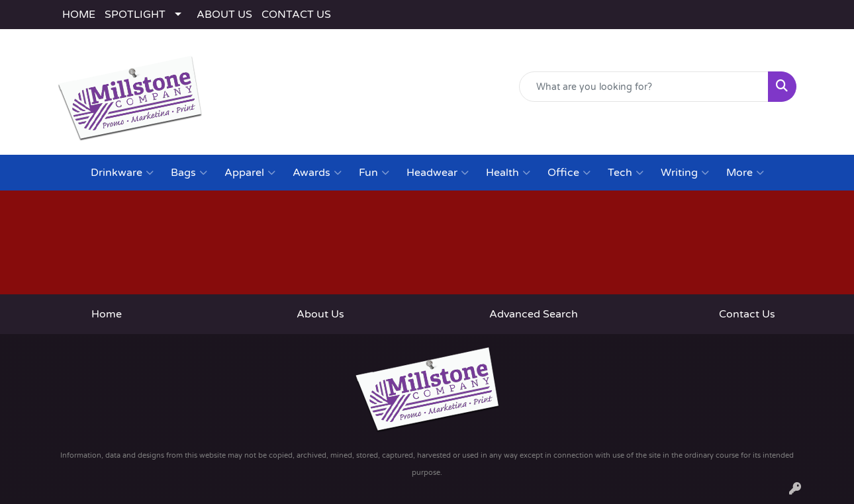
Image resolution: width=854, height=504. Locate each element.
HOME (79, 15)
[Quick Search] (644, 87)
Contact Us (747, 314)
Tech (626, 173)
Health (508, 173)
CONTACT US (296, 15)
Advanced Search (534, 314)
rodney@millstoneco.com (732, 136)
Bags (189, 173)
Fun (374, 173)
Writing (685, 173)
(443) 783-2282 (619, 136)
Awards (317, 173)
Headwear (438, 173)
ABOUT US (224, 15)
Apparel (250, 173)
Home (107, 314)
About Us (320, 314)
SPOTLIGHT (135, 15)
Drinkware (122, 173)
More (745, 173)
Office (569, 173)
